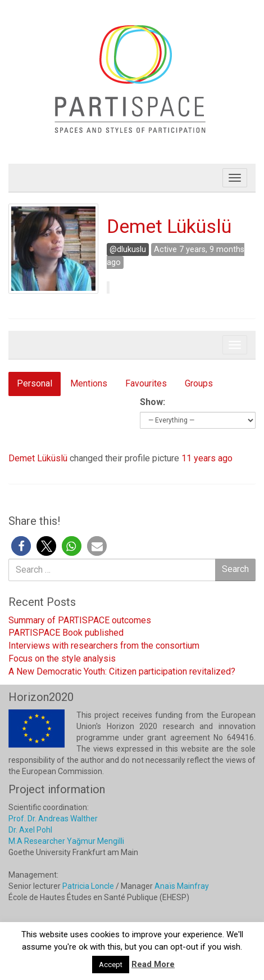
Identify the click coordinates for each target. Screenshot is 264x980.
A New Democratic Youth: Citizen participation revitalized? (122, 671)
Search (235, 569)
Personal (35, 383)
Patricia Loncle (88, 886)
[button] (21, 546)
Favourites (146, 383)
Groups (199, 383)
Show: (153, 402)
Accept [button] (111, 965)
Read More (153, 964)
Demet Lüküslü (169, 226)
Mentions (89, 383)
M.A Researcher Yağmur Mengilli (66, 841)
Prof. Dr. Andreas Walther (53, 819)
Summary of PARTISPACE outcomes (80, 620)
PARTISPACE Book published (66, 633)
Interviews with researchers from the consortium (104, 646)
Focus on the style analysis (62, 658)
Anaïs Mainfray (182, 886)
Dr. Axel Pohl (30, 830)
